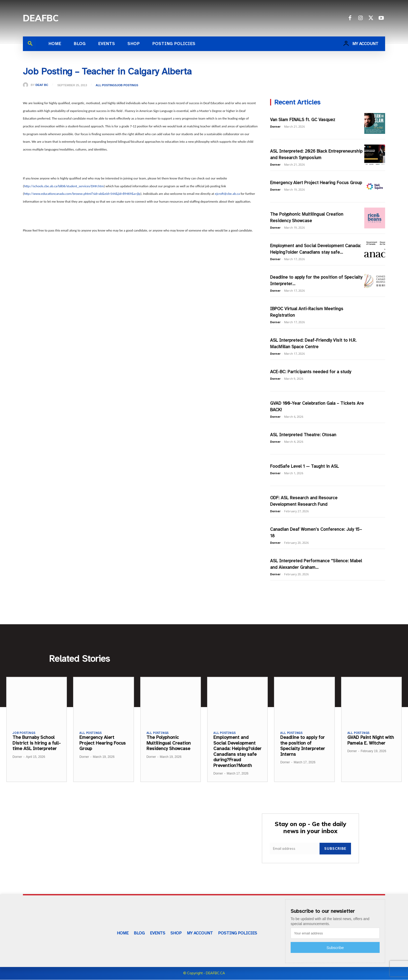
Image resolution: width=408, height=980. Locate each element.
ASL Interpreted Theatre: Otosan (303, 435)
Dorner (275, 126)
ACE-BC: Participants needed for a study (311, 372)
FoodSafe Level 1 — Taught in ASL (304, 466)
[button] (30, 44)
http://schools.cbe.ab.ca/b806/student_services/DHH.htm (64, 186)
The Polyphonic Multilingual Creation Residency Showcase (169, 743)
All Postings (107, 85)
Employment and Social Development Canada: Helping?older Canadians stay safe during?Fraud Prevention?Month (237, 752)
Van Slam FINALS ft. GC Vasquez (303, 120)
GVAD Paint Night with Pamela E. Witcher (371, 740)
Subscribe (335, 849)
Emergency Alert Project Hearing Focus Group (316, 183)
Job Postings (128, 85)
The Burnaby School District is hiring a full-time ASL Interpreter (37, 743)
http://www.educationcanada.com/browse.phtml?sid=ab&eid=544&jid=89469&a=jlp (82, 194)
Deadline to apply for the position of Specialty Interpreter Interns (303, 746)
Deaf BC (42, 85)
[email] (295, 849)
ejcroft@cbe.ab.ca (227, 194)
